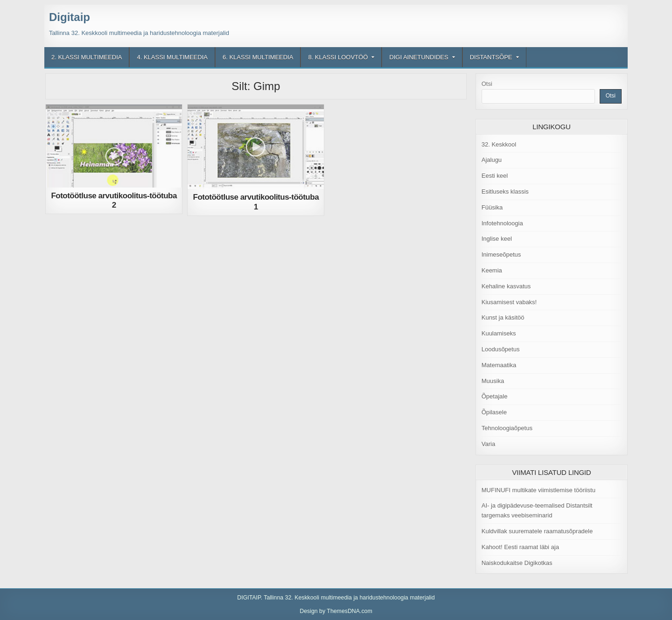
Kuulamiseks (499, 333)
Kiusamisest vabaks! (509, 302)
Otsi (487, 84)
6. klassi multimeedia (258, 57)
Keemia (492, 270)
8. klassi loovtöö (338, 57)
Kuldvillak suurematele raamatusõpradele (537, 531)
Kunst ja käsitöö (503, 317)
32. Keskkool (499, 144)
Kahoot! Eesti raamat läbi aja (520, 547)
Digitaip (70, 17)
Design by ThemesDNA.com (336, 611)
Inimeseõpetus (501, 254)
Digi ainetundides (419, 57)
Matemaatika (499, 365)
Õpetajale (495, 396)
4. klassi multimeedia (172, 57)
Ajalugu (492, 160)
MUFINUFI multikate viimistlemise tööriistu (539, 490)
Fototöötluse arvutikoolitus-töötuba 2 (114, 200)
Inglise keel (497, 239)
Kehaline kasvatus (506, 286)
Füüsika (492, 207)
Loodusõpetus (501, 349)
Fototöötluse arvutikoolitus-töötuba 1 (256, 202)
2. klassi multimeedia (87, 57)
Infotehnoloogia (502, 223)
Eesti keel (495, 176)
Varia (488, 444)
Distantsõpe (491, 57)
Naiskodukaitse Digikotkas (517, 563)
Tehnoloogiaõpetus (507, 428)
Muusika (493, 381)
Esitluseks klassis (505, 192)
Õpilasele (494, 412)
